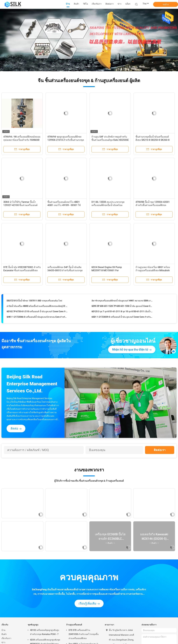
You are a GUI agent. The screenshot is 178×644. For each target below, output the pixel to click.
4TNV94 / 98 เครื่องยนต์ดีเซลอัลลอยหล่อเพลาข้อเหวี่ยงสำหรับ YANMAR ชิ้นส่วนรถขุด (22, 140)
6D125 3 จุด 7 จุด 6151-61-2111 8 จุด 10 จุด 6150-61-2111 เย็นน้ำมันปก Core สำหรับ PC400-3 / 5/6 (122, 312)
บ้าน (3, 630)
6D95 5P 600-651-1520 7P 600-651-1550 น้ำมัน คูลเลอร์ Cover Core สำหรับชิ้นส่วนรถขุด (122, 307)
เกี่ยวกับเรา (6, 638)
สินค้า (4, 634)
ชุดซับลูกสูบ (33, 625)
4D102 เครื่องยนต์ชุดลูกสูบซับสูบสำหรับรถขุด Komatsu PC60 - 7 (45, 632)
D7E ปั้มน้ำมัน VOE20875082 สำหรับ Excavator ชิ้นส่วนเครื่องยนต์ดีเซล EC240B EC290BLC (22, 270)
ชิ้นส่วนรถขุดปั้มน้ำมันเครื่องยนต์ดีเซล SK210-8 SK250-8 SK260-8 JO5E (153, 140)
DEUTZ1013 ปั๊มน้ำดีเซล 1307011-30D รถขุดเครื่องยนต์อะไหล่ (34, 302)
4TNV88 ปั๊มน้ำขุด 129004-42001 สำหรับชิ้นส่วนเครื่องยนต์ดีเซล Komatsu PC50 (153, 205)
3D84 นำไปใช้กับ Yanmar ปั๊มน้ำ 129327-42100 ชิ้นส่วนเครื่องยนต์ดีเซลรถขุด (20, 205)
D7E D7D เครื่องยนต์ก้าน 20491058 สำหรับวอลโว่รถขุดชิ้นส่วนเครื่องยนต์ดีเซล (84, 634)
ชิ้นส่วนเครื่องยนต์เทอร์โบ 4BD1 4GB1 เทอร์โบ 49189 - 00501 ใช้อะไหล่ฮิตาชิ (64, 205)
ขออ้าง (166, 4)
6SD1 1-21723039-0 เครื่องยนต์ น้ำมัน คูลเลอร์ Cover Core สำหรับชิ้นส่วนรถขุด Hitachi (122, 318)
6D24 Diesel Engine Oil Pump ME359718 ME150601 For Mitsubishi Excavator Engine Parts (109, 270)
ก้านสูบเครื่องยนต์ (74, 625)
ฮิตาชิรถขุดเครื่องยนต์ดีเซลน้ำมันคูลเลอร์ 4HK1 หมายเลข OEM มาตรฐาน (122, 302)
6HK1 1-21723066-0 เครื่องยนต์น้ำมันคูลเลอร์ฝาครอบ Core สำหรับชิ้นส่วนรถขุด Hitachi (37, 318)
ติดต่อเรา (160, 450)
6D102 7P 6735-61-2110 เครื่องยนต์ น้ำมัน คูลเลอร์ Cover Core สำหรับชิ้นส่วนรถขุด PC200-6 (37, 312)
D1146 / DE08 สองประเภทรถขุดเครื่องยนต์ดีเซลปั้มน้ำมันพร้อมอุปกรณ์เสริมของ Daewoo (108, 205)
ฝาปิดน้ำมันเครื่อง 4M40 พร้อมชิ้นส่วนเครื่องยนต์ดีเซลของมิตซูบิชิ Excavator (37, 307)
